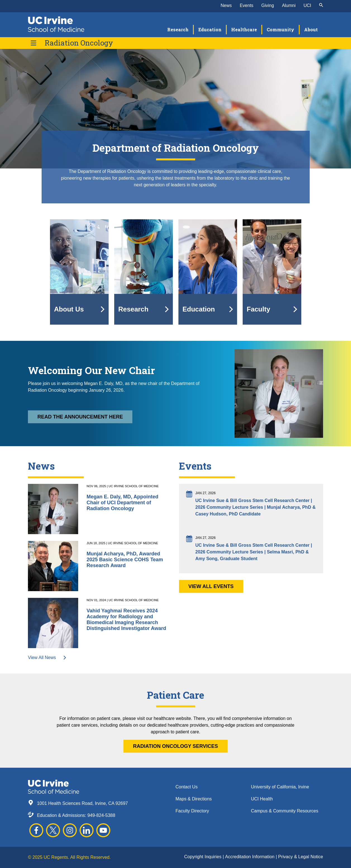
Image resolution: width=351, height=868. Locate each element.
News (226, 5)
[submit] (321, 6)
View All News (47, 657)
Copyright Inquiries (204, 857)
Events (246, 5)
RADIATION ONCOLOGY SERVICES (175, 746)
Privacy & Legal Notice (301, 857)
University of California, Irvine (280, 787)
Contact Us (187, 787)
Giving (268, 5)
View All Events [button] (211, 586)
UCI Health (262, 799)
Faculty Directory (192, 811)
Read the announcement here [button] (80, 417)
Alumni (289, 5)
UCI (307, 5)
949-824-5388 (101, 815)
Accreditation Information (250, 857)
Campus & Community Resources (285, 811)
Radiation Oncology (79, 43)
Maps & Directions (194, 799)
